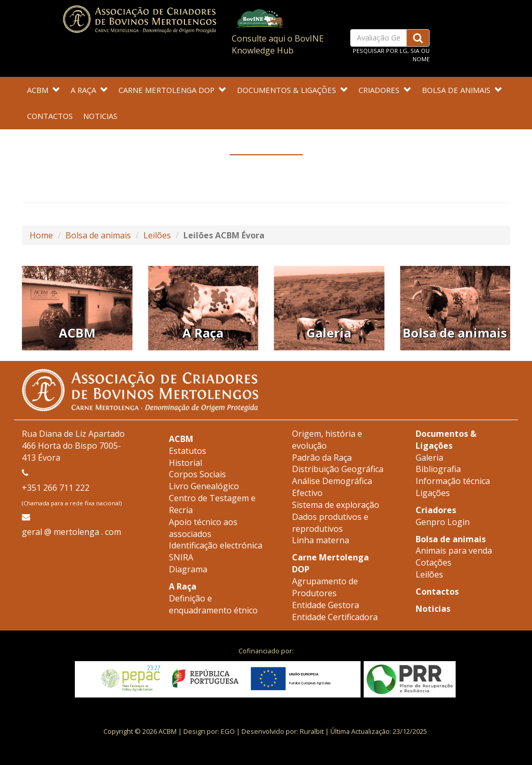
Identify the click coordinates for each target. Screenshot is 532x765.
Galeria (429, 458)
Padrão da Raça (322, 458)
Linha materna (321, 540)
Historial (185, 463)
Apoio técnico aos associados (203, 528)
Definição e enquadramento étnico (213, 604)
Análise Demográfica (332, 481)
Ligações (433, 493)
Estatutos (188, 451)
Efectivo (307, 493)
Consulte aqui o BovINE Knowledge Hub (278, 44)
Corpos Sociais (197, 474)
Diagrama (188, 569)
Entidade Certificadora (335, 617)
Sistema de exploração (336, 505)
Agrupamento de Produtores (325, 587)
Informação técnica (453, 481)
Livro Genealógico (204, 486)
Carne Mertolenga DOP (172, 90)
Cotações (434, 562)
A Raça (89, 90)
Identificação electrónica (216, 545)
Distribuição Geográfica (338, 469)
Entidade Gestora (325, 605)
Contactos (50, 116)
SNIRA (181, 557)
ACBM (44, 90)
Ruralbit (312, 731)
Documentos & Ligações (292, 90)
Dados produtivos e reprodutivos (330, 523)
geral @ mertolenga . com (71, 532)
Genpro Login (443, 522)
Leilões (157, 235)
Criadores (385, 90)
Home (41, 235)
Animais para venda (454, 551)
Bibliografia (438, 469)
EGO (228, 731)
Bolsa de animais (462, 90)
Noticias (100, 116)
